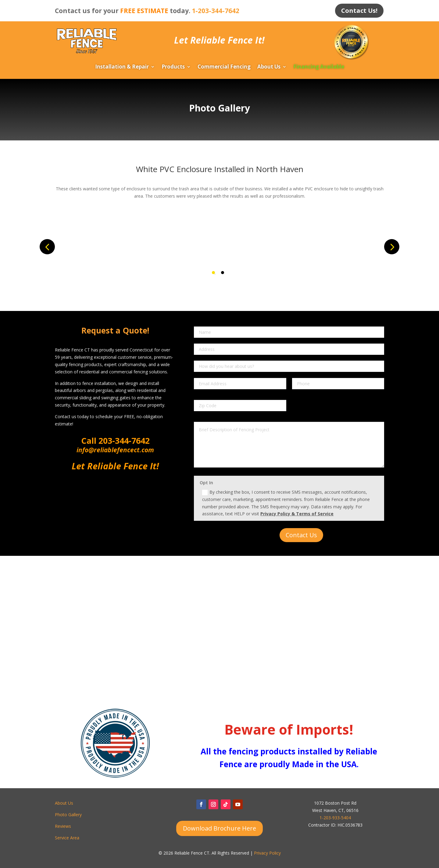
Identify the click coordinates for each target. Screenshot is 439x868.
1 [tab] (213, 273)
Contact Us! (359, 11)
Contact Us (301, 535)
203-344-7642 (123, 441)
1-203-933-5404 (335, 818)
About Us (269, 68)
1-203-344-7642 (216, 11)
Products (173, 68)
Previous (47, 247)
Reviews (63, 826)
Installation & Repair (122, 68)
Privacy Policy (267, 853)
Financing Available (319, 68)
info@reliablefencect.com (115, 450)
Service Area (67, 838)
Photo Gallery (68, 815)
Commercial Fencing (224, 68)
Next (392, 247)
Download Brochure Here (220, 828)
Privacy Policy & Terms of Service (297, 514)
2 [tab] (223, 273)
